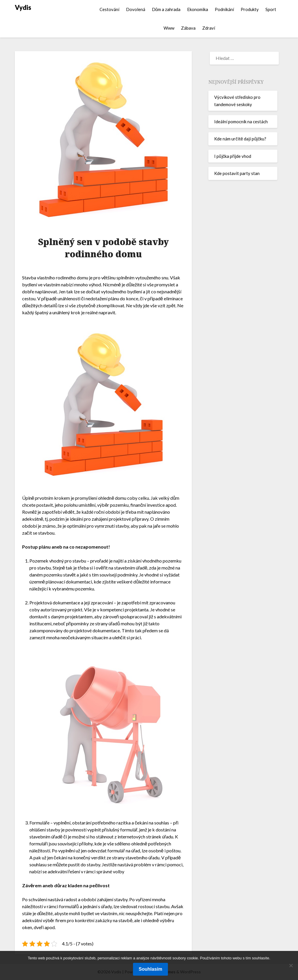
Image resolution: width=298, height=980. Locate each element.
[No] (291, 965)
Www (169, 28)
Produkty (250, 9)
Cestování (109, 9)
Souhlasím (151, 969)
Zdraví (209, 28)
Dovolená (136, 9)
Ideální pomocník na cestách (241, 122)
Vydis (23, 7)
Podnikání (224, 9)
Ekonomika (198, 9)
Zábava (188, 28)
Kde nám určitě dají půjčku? (240, 139)
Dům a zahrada (166, 9)
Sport (271, 9)
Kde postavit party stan (237, 173)
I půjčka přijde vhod (233, 156)
